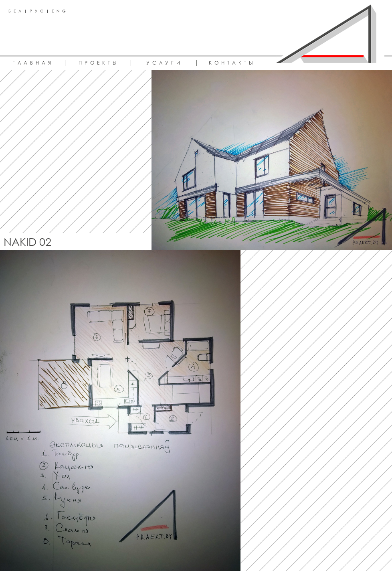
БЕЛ (16, 11)
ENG (60, 11)
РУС (38, 11)
